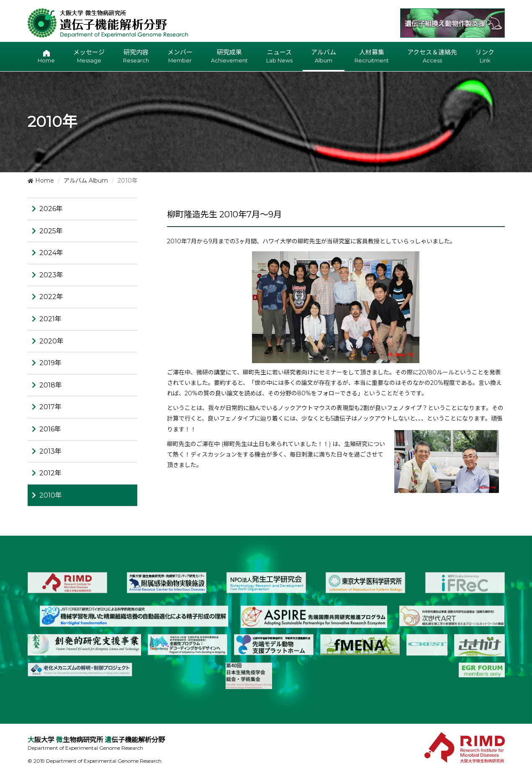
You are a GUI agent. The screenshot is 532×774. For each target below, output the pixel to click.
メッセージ (89, 57)
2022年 (51, 297)
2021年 (50, 319)
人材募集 (372, 57)
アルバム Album (86, 181)
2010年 (51, 495)
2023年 (51, 275)
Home (41, 181)
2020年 (51, 341)
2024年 (51, 253)
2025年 (51, 231)
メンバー (180, 57)
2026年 (51, 209)
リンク (485, 57)
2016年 (50, 429)
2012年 (50, 473)
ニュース (279, 57)
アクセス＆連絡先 (432, 57)
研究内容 (136, 57)
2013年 (50, 451)
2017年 (50, 407)
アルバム (324, 57)
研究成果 (229, 57)
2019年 (50, 363)
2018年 (51, 385)
